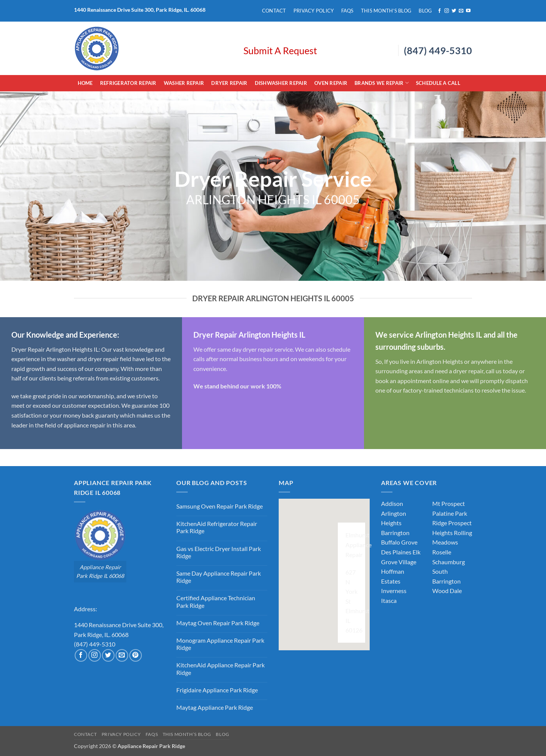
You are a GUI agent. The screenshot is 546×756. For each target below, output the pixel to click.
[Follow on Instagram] (447, 11)
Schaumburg (449, 562)
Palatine (443, 513)
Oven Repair (331, 83)
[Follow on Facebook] (439, 11)
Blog (425, 11)
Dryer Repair (229, 83)
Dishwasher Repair (281, 83)
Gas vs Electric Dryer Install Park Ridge (219, 552)
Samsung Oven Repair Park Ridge (220, 506)
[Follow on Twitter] (454, 11)
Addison (392, 503)
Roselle (442, 552)
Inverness (394, 591)
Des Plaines (396, 552)
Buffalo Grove (399, 542)
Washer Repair (184, 83)
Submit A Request (280, 50)
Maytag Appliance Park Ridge (215, 707)
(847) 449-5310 (438, 50)
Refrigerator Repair (128, 83)
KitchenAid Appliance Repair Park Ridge (220, 668)
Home (85, 83)
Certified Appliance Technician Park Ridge (216, 601)
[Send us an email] (461, 11)
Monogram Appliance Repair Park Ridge (220, 644)
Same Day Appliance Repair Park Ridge (219, 577)
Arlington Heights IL (72, 349)
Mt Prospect (449, 503)
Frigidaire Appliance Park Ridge (217, 690)
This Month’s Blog (386, 11)
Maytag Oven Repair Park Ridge (218, 623)
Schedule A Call (438, 83)
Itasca (389, 600)
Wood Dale (447, 591)
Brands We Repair (382, 83)
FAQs (348, 11)
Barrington (395, 533)
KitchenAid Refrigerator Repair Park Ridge (217, 527)
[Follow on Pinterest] (136, 655)
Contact (274, 11)
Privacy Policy (314, 11)
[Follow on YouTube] (468, 11)
